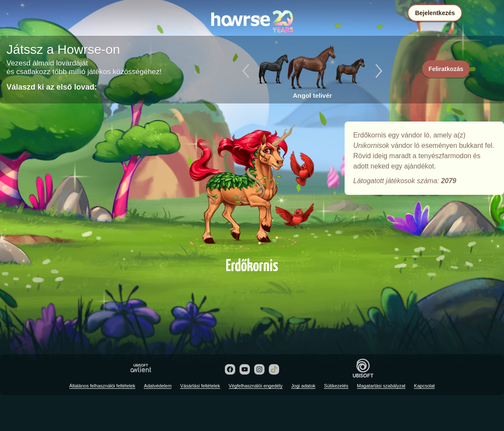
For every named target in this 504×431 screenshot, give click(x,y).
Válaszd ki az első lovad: (52, 87)
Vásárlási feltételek (200, 386)
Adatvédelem (158, 386)
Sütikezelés (336, 386)
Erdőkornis (252, 186)
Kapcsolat (424, 386)
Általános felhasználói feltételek (102, 386)
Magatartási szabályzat (381, 386)
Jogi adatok (303, 386)
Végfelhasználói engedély (256, 386)
